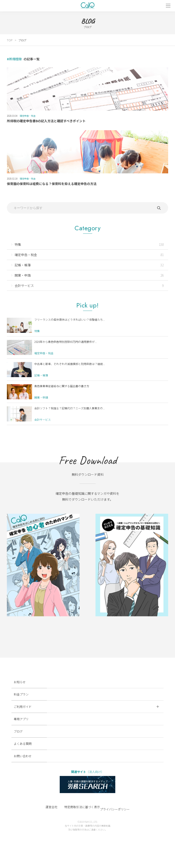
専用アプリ (21, 719)
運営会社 (51, 807)
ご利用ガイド (86, 707)
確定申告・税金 (28, 116)
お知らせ (20, 682)
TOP (10, 40)
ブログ (22, 40)
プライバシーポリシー (115, 809)
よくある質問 (23, 744)
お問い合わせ (23, 756)
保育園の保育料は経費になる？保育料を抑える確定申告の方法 (52, 184)
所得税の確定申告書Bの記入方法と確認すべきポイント (46, 121)
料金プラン (21, 694)
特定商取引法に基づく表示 (82, 807)
